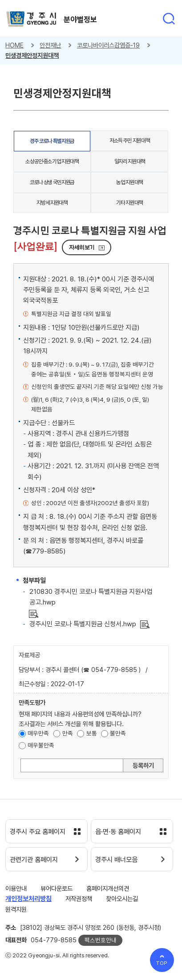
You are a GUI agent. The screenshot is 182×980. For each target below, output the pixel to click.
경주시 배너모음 (116, 860)
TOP (162, 963)
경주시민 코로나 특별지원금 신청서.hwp (83, 624)
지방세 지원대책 (52, 203)
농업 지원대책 (129, 182)
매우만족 (38, 733)
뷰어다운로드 (57, 888)
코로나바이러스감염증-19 (108, 45)
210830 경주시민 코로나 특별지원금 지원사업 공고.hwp (91, 597)
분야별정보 (80, 20)
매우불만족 (41, 745)
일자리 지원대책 (130, 161)
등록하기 (143, 765)
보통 (92, 733)
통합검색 (169, 19)
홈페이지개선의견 (108, 888)
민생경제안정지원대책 (32, 55)
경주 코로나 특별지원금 (52, 141)
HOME (14, 45)
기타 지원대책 (129, 203)
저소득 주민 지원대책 (129, 140)
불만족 (118, 733)
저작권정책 (79, 899)
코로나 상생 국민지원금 (52, 182)
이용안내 (16, 888)
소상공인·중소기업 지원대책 (52, 161)
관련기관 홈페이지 (34, 860)
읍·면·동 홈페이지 (118, 832)
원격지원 (16, 909)
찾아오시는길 (122, 899)
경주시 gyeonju (31, 19)
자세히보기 (82, 247)
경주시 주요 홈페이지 (38, 832)
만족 (68, 733)
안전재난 (50, 45)
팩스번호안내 (101, 940)
